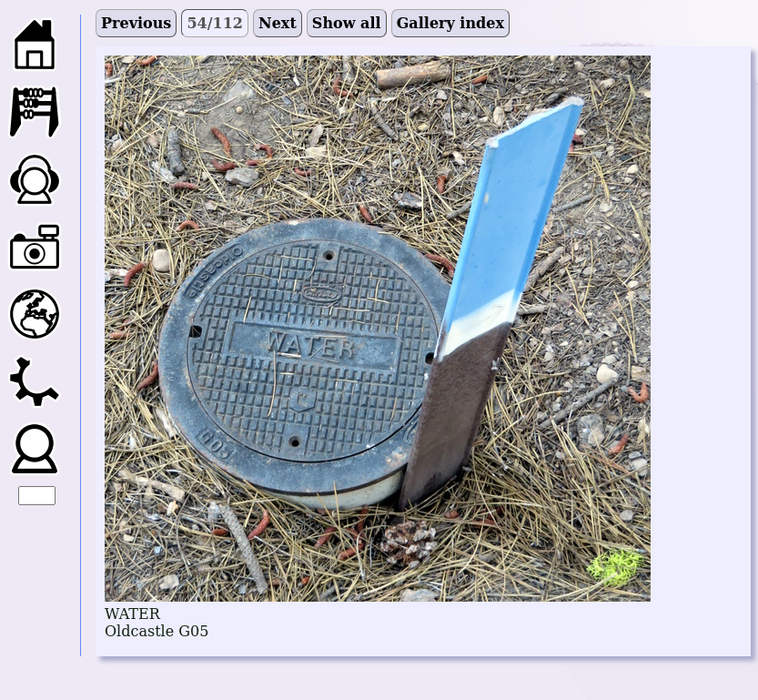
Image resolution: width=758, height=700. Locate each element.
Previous (136, 23)
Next (278, 23)
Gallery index (450, 23)
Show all (347, 23)
